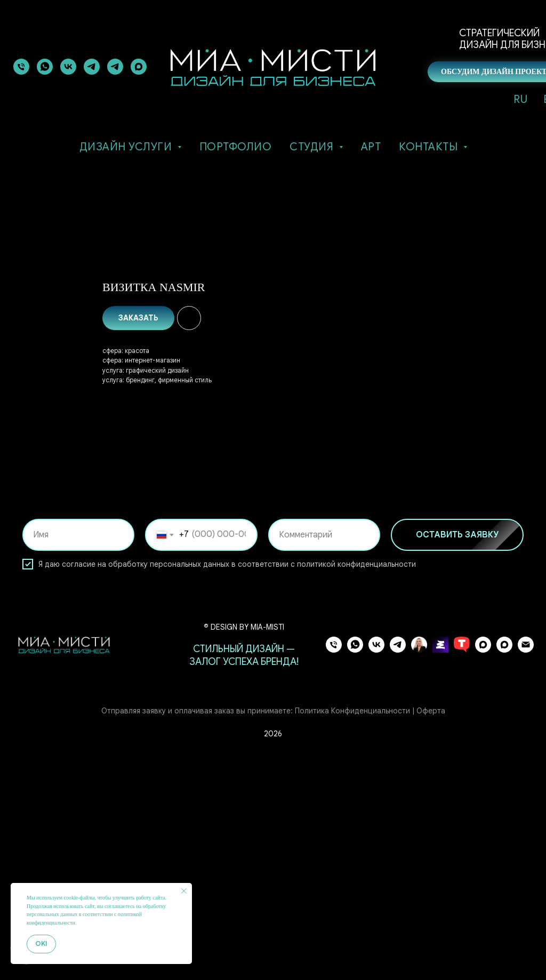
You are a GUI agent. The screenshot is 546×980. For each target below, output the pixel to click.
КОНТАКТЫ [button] (430, 147)
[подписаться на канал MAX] (139, 67)
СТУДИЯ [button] (313, 147)
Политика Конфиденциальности (352, 933)
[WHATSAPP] (45, 67)
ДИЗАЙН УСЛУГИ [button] (127, 147)
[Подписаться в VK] (68, 67)
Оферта (431, 933)
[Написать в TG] (92, 67)
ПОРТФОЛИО (236, 147)
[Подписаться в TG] (398, 871)
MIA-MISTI (267, 849)
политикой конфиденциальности (356, 786)
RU (520, 99)
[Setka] (440, 871)
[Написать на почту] (526, 871)
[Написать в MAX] (504, 871)
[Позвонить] (21, 67)
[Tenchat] (462, 871)
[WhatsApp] (355, 871)
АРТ (371, 147)
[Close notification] (184, 891)
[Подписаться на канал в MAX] (483, 871)
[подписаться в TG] (115, 67)
